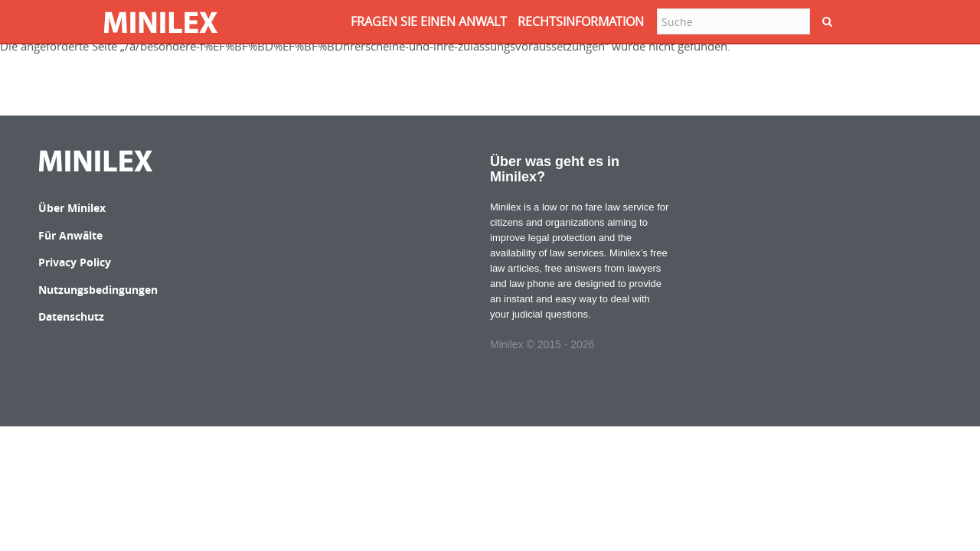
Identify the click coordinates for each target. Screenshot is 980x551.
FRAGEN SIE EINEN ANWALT (429, 21)
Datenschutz (71, 316)
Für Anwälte (70, 235)
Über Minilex (72, 208)
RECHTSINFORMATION (581, 21)
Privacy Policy (75, 262)
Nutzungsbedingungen (98, 290)
